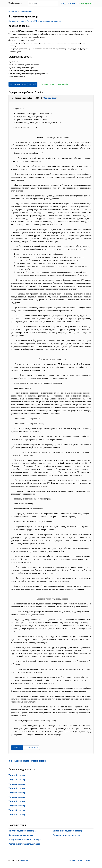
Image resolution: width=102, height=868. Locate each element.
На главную (13, 12)
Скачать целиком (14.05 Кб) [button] (23, 84)
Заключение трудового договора (68, 831)
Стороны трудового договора (67, 835)
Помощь (71, 3)
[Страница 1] (17, 748)
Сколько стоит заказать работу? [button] (55, 84)
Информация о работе (28, 761)
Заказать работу (85, 3)
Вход (63, 3)
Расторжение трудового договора (24, 844)
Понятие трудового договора (22, 831)
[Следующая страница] (33, 748)
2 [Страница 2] (25, 747)
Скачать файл (50, 98)
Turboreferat (24, 861)
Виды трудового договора (21, 835)
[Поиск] (43, 3)
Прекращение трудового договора (25, 839)
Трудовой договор (17, 775)
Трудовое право (26, 12)
